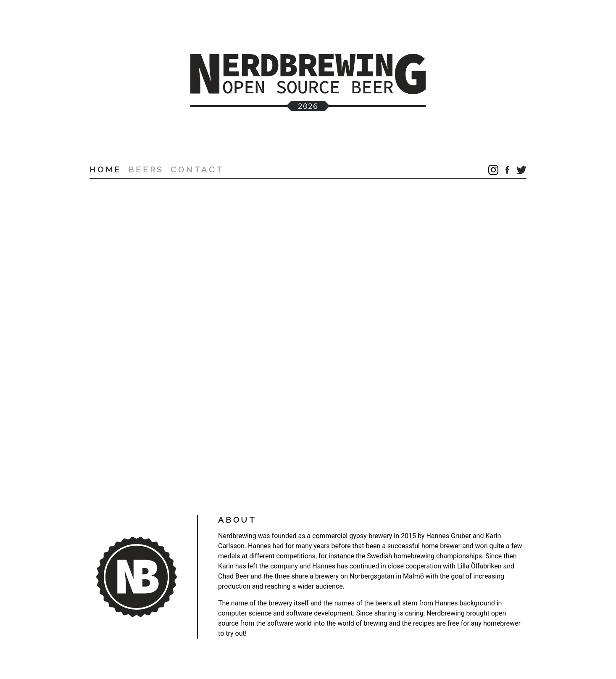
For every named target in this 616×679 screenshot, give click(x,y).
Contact (197, 169)
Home (105, 169)
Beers (146, 169)
